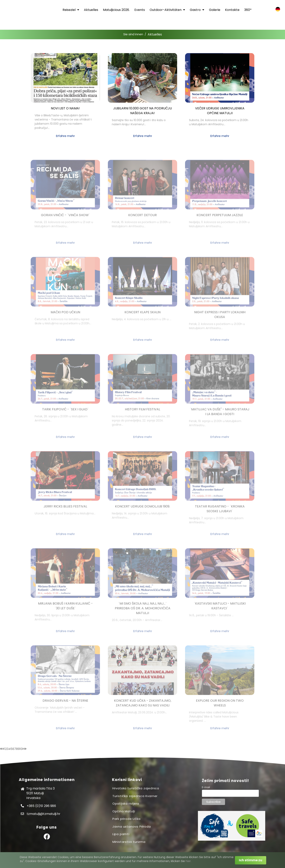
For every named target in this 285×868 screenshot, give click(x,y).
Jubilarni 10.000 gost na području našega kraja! (142, 111)
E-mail (206, 787)
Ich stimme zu (251, 860)
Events (140, 10)
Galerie (215, 10)
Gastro (197, 10)
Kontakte (232, 10)
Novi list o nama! (65, 108)
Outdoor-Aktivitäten (167, 10)
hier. (189, 861)
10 (21, 749)
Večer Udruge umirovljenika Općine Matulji (220, 111)
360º (248, 10)
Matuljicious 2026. (116, 10)
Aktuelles (91, 10)
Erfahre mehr (65, 136)
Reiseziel (71, 10)
